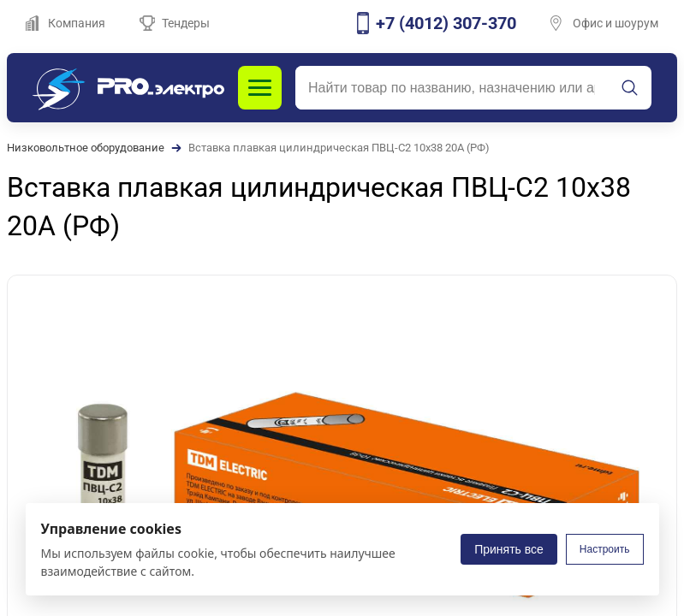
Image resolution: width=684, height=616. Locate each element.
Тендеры (175, 23)
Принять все (509, 549)
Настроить (605, 549)
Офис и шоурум (604, 23)
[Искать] (630, 88)
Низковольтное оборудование (86, 148)
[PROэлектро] (128, 88)
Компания (65, 23)
